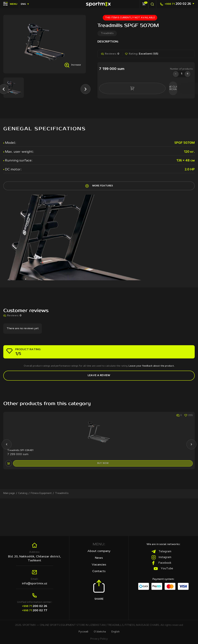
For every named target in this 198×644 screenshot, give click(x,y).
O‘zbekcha (100, 632)
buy (104, 498)
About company (99, 551)
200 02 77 (35, 610)
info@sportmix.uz (35, 583)
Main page (10, 531)
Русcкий (82, 632)
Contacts (99, 572)
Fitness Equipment (44, 531)
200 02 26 (178, 4)
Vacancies (99, 565)
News (99, 558)
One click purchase (161, 87)
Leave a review (99, 398)
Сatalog (24, 531)
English (117, 632)
